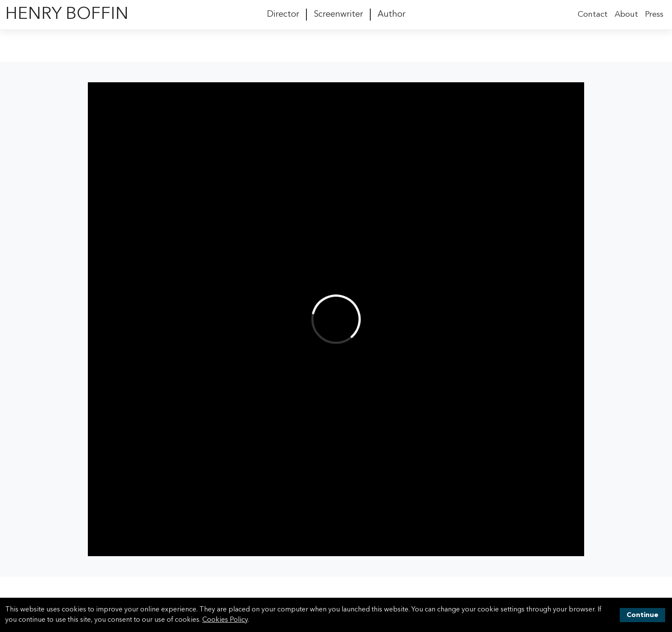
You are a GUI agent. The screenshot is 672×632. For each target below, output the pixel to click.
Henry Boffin (67, 15)
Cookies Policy (225, 620)
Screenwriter (338, 15)
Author (391, 15)
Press (654, 15)
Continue (642, 615)
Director (283, 15)
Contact (593, 15)
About (626, 15)
